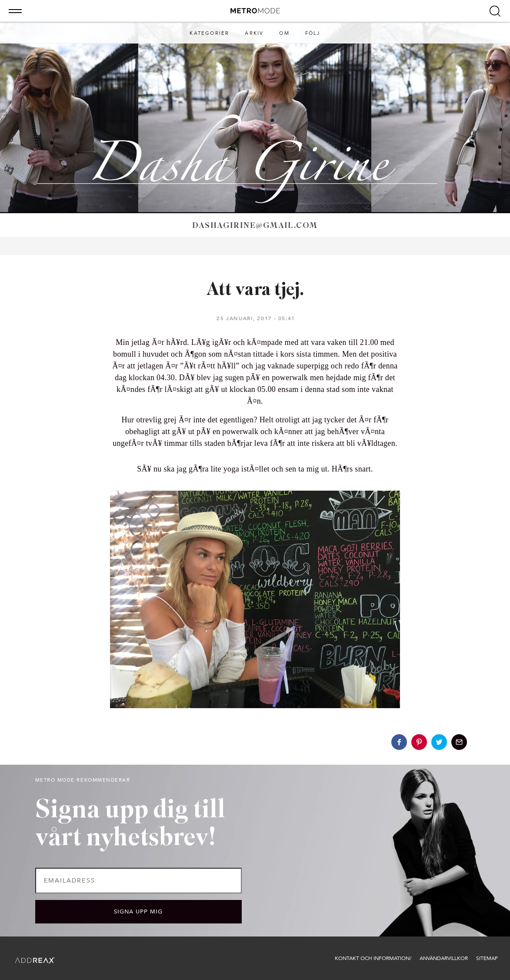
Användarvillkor (444, 958)
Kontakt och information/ (373, 958)
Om (284, 33)
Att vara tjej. (255, 290)
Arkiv (254, 33)
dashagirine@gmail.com (255, 226)
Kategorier (209, 33)
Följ (313, 33)
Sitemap (487, 958)
